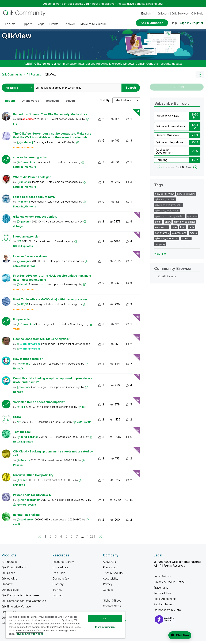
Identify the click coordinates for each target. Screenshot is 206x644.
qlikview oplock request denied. (35, 219)
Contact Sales (112, 609)
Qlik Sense (8, 575)
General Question (167, 138)
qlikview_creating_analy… (169, 219)
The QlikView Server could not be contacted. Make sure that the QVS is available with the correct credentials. (52, 138)
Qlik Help (197, 13)
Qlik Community (12, 77)
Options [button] (200, 77)
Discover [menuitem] (69, 24)
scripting (160, 247)
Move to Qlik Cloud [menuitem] (93, 24)
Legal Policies (162, 579)
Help (174, 23)
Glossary (58, 587)
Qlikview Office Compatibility (33, 478)
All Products (9, 564)
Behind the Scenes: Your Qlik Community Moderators (50, 117)
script (158, 224)
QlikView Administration (171, 129)
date (174, 230)
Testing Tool (22, 434)
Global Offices (112, 603)
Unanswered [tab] (30, 103)
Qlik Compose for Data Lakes (20, 598)
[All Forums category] (156, 279)
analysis (186, 241)
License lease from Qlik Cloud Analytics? (41, 341)
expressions (179, 235)
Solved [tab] (70, 103)
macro (193, 235)
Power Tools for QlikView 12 (32, 498)
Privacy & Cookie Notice (169, 585)
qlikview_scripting (165, 202)
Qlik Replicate (10, 592)
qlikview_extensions (167, 241)
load (183, 230)
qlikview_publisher (185, 224)
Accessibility (111, 581)
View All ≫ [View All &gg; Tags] (160, 256)
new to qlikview (186, 196)
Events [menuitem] (54, 24)
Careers (108, 592)
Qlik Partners (60, 570)
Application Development (164, 154)
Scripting (161, 163)
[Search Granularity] (18, 90)
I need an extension (27, 239)
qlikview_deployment (167, 213)
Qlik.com (163, 13)
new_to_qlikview (164, 196)
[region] (65, 625)
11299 (91, 539)
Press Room (111, 570)
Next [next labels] (189, 170)
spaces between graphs (30, 160)
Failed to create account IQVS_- (35, 199)
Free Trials (59, 575)
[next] (100, 539)
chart (168, 224)
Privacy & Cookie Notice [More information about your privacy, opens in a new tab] (29, 634)
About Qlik (109, 564)
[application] (178, 635)
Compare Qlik (61, 581)
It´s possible (21, 322)
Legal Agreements (165, 601)
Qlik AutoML (9, 581)
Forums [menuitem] (10, 24)
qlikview (192, 219)
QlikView (17, 38)
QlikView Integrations (169, 145)
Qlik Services (180, 13)
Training (57, 592)
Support (58, 598)
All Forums (34, 77)
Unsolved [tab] (52, 103)
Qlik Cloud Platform (14, 570)
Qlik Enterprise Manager (17, 609)
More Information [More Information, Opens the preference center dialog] (105, 627)
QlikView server (45, 66)
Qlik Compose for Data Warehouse (24, 603)
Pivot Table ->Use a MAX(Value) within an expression (50, 302)
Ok (105, 618)
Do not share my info (168, 613)
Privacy (108, 587)
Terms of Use (162, 596)
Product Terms (163, 607)
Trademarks (161, 590)
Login (88, 4)
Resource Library (63, 564)
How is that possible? (28, 361)
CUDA (17, 420)
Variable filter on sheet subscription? (39, 405)
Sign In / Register (192, 23)
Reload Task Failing (26, 517)
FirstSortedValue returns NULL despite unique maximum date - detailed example (52, 280)
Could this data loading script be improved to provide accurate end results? (53, 383)
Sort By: (105, 103)
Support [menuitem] (26, 24)
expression (162, 230)
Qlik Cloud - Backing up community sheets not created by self (53, 456)
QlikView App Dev (167, 118)
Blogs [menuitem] (40, 24)
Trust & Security (113, 575)
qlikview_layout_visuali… (169, 208)
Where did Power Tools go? (32, 180)
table (192, 230)
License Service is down (30, 259)
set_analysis (162, 235)
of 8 (182, 170)
